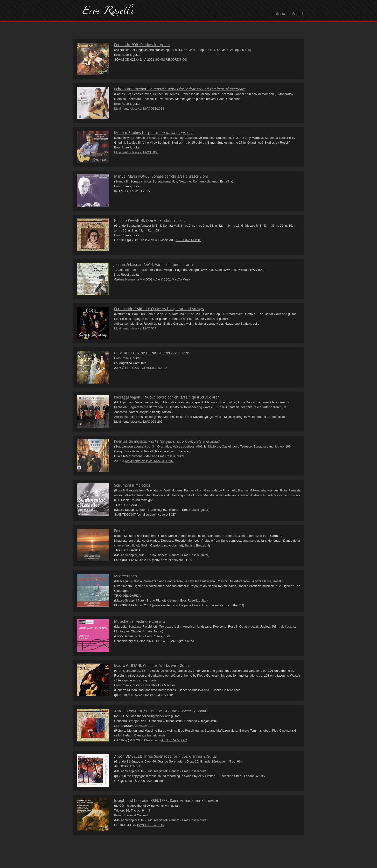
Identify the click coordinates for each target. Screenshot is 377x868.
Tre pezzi (166, 626)
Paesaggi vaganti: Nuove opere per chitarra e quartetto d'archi (167, 397)
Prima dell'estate (284, 626)
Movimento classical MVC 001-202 (149, 461)
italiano (279, 14)
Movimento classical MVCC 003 (136, 152)
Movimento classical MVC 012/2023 (139, 108)
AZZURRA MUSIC (188, 240)
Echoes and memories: (180, 89)
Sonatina (135, 626)
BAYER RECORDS (151, 825)
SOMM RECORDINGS (171, 59)
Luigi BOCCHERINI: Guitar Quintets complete (152, 353)
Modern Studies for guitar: (154, 133)
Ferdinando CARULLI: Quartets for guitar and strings (159, 309)
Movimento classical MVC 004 (135, 328)
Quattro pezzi (248, 626)
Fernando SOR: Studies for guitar (142, 45)
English (298, 14)
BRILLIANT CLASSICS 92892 (146, 368)
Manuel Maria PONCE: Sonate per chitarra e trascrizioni (161, 176)
